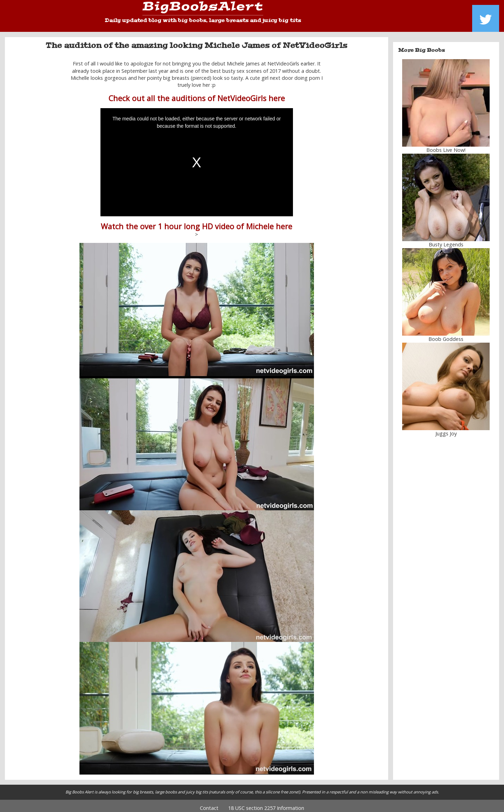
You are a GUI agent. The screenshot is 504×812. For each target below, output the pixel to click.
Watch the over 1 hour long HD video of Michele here (197, 221)
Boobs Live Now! (446, 145)
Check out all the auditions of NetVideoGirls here (197, 93)
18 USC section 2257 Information (266, 803)
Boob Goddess (446, 334)
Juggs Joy (446, 429)
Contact (209, 803)
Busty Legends (446, 240)
